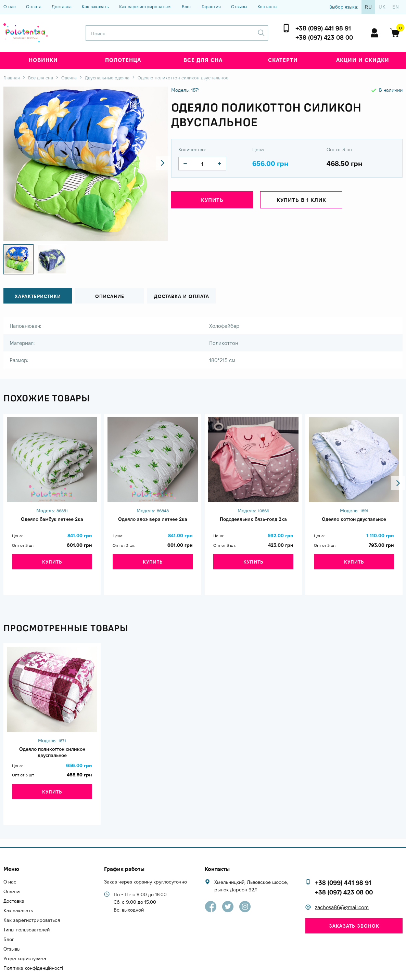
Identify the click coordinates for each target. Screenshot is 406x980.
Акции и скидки (363, 60)
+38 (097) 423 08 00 (324, 37)
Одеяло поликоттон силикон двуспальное (52, 744)
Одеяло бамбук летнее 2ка (52, 519)
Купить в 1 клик (301, 202)
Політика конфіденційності (33, 947)
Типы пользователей (27, 909)
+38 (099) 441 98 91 (323, 28)
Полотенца (123, 60)
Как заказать (95, 7)
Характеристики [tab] (38, 296)
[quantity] (185, 164)
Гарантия (211, 7)
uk (382, 7)
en (396, 7)
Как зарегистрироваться (145, 7)
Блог (187, 7)
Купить (212, 202)
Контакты (267, 7)
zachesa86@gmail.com (342, 886)
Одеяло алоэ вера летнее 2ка (153, 519)
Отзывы (239, 7)
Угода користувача (25, 938)
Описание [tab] (110, 296)
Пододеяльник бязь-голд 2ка (253, 519)
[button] (156, 164)
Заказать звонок (354, 905)
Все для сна (203, 60)
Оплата (34, 7)
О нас (10, 7)
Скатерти (283, 60)
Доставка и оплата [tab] (182, 296)
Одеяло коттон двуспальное (354, 519)
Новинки (43, 60)
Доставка (62, 7)
